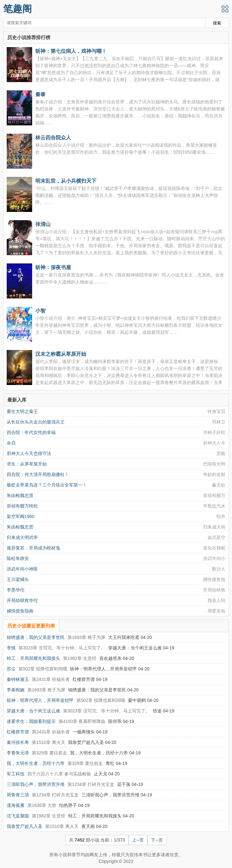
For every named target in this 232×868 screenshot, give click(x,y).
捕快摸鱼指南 (20, 611)
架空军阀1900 (21, 516)
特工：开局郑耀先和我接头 (33, 658)
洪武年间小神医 (22, 569)
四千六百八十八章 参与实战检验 (59, 774)
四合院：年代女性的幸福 (31, 432)
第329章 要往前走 (49, 753)
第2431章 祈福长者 (51, 679)
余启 (11, 443)
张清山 (43, 224)
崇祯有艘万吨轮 (22, 506)
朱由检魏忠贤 (20, 495)
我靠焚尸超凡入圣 (25, 826)
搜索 (217, 23)
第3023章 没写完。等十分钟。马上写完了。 (62, 648)
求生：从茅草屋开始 (27, 464)
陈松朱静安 (18, 558)
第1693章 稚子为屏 (86, 637)
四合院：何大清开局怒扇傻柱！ (38, 474)
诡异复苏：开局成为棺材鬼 (33, 548)
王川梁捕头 (18, 579)
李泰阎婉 (16, 690)
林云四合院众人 (53, 137)
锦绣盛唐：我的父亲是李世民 (36, 637)
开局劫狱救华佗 (22, 600)
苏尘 (11, 669)
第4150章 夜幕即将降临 (82, 721)
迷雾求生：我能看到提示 (31, 721)
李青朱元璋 (18, 753)
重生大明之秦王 (22, 411)
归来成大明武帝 (22, 537)
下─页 (157, 840)
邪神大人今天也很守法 (29, 453)
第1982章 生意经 (80, 658)
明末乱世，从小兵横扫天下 (66, 181)
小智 (40, 311)
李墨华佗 (16, 590)
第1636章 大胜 (42, 805)
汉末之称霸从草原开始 (61, 354)
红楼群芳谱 (18, 732)
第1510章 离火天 (49, 742)
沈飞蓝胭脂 (18, 816)
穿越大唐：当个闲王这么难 (33, 711)
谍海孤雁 (16, 805)
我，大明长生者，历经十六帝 (36, 763)
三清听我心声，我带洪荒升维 (36, 784)
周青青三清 (18, 795)
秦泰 (40, 94)
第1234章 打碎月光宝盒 (91, 784)
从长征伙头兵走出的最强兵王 (36, 422)
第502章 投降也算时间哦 (43, 669)
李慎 (11, 648)
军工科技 (16, 774)
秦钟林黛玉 (18, 679)
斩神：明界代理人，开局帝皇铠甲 (40, 700)
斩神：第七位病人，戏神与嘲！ (71, 51)
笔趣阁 (18, 9)
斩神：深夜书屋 (53, 267)
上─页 (138, 840)
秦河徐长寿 (18, 742)
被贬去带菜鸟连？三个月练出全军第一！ (47, 485)
